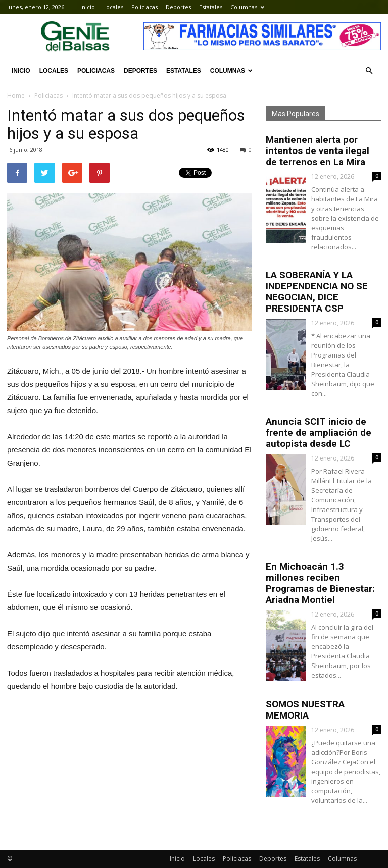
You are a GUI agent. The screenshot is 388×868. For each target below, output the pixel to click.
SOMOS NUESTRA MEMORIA (305, 710)
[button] (369, 71)
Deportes (178, 7)
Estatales (211, 7)
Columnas (247, 7)
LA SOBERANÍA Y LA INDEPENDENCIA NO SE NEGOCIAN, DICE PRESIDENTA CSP (317, 292)
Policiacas (144, 7)
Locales (113, 7)
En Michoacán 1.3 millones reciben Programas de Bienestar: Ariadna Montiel (320, 583)
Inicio (88, 7)
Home (16, 96)
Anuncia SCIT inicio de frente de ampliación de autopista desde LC (319, 432)
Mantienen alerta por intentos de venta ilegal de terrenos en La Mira (318, 151)
